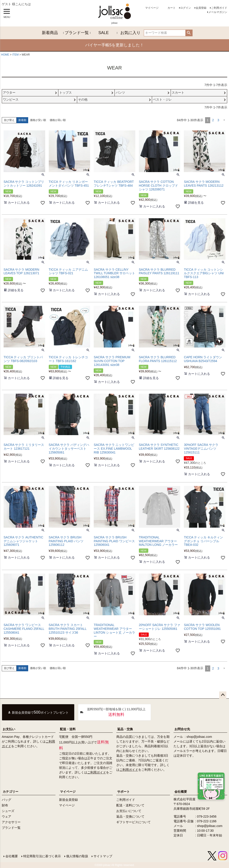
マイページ (152, 8)
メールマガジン (218, 12)
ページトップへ (223, 695)
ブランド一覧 (77, 33)
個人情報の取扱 (77, 856)
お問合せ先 (182, 729)
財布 (5, 805)
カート (172, 8)
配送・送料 (68, 729)
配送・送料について (130, 805)
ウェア (6, 816)
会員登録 (201, 8)
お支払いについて (129, 811)
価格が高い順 (58, 120)
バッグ (6, 800)
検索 (189, 33)
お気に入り (130, 33)
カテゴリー (11, 792)
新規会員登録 (68, 800)
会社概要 (12, 856)
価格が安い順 (38, 120)
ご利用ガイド (219, 8)
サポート (123, 792)
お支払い (9, 729)
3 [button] (218, 120)
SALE (104, 33)
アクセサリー (11, 822)
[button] (224, 120)
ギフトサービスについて (134, 822)
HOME (5, 55)
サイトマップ (103, 856)
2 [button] (213, 120)
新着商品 (50, 33)
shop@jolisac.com (199, 737)
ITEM (16, 55)
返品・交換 (125, 729)
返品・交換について (130, 816)
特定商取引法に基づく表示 (42, 856)
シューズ (8, 811)
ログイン (186, 8)
